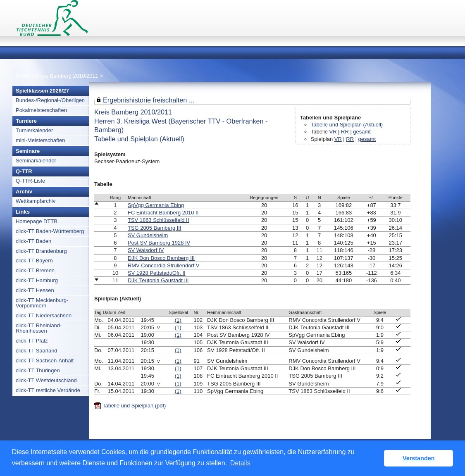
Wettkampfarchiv (36, 201)
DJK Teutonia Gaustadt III (158, 280)
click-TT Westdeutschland (46, 380)
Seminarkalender (36, 161)
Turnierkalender (34, 130)
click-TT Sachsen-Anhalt (45, 361)
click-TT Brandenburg (41, 251)
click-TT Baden (33, 241)
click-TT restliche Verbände (48, 390)
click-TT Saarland (37, 351)
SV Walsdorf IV (146, 250)
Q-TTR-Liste (30, 181)
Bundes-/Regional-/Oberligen (50, 100)
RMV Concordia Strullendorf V (164, 265)
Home (23, 76)
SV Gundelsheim (148, 235)
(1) (178, 320)
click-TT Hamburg (37, 280)
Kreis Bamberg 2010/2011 (68, 76)
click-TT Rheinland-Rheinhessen (39, 328)
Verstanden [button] (419, 458)
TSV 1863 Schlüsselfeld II (158, 220)
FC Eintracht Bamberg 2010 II (163, 213)
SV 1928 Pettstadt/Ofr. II (157, 273)
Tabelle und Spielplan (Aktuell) (347, 125)
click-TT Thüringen (38, 370)
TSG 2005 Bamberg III (155, 228)
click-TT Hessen (35, 290)
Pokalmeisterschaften (41, 110)
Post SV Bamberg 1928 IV (159, 243)
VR (333, 132)
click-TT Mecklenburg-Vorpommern (42, 303)
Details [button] (240, 463)
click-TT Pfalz (32, 341)
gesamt (362, 132)
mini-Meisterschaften (41, 140)
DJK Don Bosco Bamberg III (161, 258)
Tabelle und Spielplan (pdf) (134, 406)
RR (345, 132)
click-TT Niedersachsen (44, 315)
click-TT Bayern (34, 261)
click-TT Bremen (35, 270)
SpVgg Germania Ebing (156, 205)
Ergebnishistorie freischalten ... (149, 100)
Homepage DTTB (37, 221)
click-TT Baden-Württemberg (50, 231)
